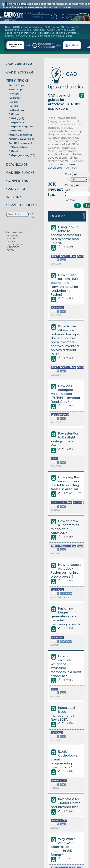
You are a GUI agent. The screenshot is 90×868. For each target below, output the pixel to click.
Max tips (13, 106)
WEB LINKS (15, 197)
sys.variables (65, 36)
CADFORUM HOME (21, 64)
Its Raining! (13, 236)
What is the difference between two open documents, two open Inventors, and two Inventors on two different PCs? (66, 340)
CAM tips (14, 114)
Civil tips (13, 102)
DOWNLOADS (17, 165)
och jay (11, 241)
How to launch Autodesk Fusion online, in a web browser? (66, 571)
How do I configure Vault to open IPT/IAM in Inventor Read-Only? (66, 394)
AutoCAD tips (16, 85)
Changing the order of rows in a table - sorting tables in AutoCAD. (65, 483)
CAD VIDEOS (16, 189)
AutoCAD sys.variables (21, 139)
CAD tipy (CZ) (16, 118)
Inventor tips (16, 89)
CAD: (68, 174)
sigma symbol (15, 244)
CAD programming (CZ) (22, 155)
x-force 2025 (14, 239)
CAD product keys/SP (20, 126)
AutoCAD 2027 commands (36, 36)
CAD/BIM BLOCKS (20, 173)
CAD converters (18, 147)
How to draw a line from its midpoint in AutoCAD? (65, 527)
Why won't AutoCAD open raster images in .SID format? (63, 847)
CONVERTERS (17, 181)
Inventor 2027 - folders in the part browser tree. (66, 803)
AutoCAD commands (20, 135)
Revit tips (14, 94)
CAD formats (16, 131)
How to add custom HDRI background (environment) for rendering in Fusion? (65, 285)
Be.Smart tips (16, 110)
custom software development (61, 166)
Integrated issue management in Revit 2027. (63, 714)
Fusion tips (15, 98)
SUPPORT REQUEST (22, 205)
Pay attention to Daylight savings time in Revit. (65, 439)
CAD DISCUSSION (20, 72)
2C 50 (10, 250)
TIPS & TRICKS (18, 80)
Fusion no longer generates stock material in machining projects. (66, 616)
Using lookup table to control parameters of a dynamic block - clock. (66, 235)
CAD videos (15, 151)
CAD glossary (16, 122)
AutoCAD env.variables (21, 143)
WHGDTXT (13, 247)
